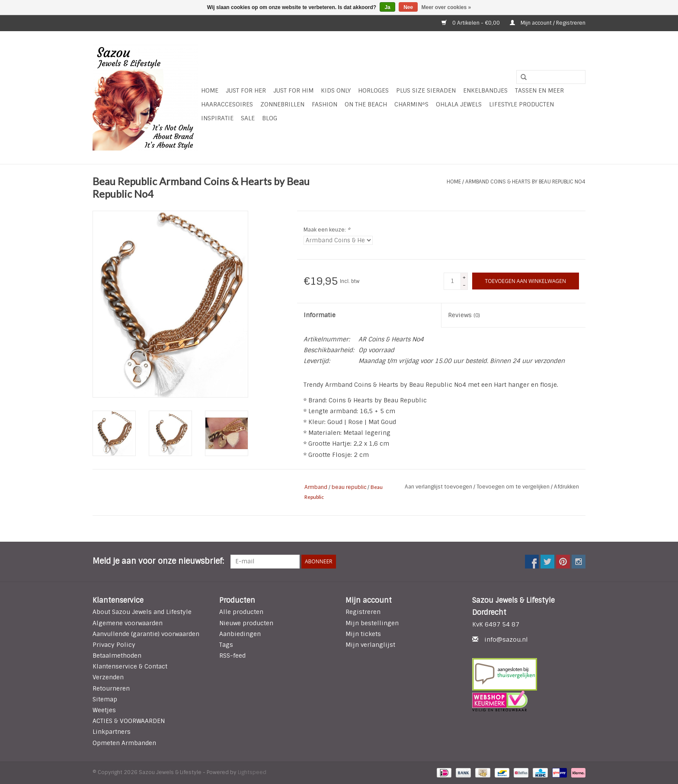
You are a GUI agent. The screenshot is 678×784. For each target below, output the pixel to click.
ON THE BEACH (366, 104)
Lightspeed (252, 772)
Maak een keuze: (327, 230)
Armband (316, 487)
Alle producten (241, 612)
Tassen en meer (539, 90)
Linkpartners (112, 732)
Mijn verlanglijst (370, 645)
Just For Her (246, 90)
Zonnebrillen (282, 104)
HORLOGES (373, 90)
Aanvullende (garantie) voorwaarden (146, 634)
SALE (248, 118)
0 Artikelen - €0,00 (471, 23)
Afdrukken (566, 487)
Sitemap (105, 699)
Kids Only (336, 90)
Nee (408, 7)
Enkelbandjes (485, 90)
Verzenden (108, 677)
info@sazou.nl (506, 639)
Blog (270, 118)
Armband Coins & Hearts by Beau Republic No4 (525, 182)
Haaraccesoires (227, 104)
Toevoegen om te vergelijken (514, 487)
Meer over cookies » (446, 7)
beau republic (349, 487)
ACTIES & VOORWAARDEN (129, 721)
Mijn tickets (363, 634)
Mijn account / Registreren (548, 23)
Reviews (464, 315)
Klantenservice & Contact (130, 666)
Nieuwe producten (246, 623)
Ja (387, 7)
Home (210, 90)
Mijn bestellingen (372, 623)
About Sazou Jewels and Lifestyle (142, 612)
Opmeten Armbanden (124, 743)
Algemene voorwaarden (128, 623)
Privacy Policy (114, 645)
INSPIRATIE (217, 118)
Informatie (320, 315)
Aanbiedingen (240, 634)
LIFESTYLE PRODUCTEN (521, 104)
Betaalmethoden (117, 655)
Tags (226, 645)
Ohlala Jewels (459, 104)
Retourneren (111, 688)
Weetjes (104, 710)
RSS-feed (232, 655)
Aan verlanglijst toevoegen (439, 487)
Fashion (325, 104)
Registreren (363, 612)
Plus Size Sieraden (426, 90)
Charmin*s (411, 104)
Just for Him (293, 90)
